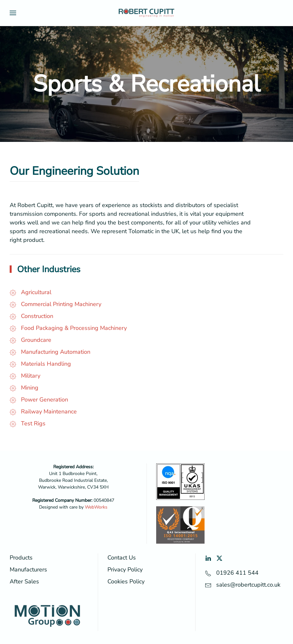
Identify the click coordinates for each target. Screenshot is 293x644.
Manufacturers (28, 570)
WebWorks (96, 507)
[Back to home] (146, 13)
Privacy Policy (125, 570)
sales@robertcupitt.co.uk (248, 585)
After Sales (24, 581)
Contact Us (122, 558)
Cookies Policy (126, 581)
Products (21, 558)
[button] (13, 13)
